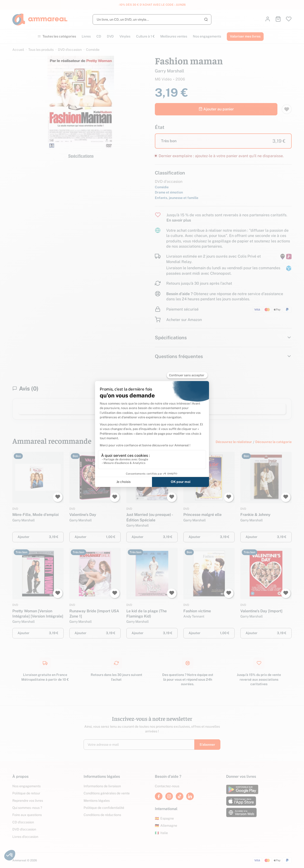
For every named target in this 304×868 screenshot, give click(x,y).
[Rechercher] (152, 19)
